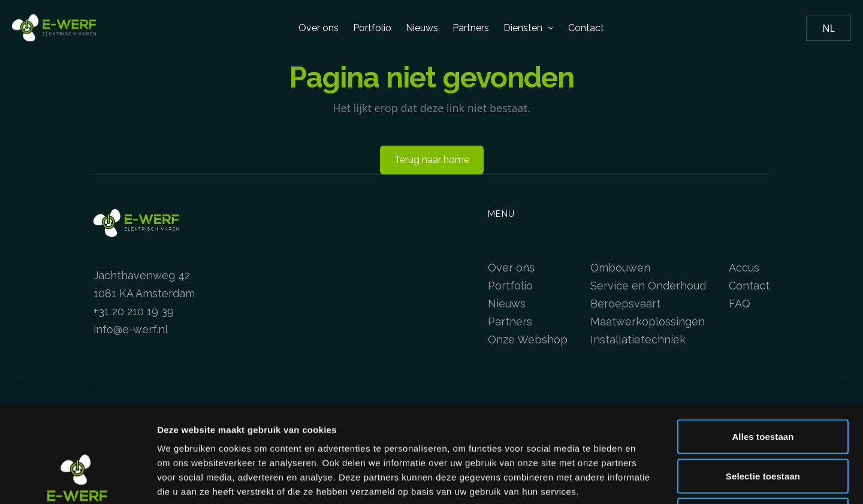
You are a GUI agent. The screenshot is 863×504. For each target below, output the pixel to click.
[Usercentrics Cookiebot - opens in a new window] (78, 481)
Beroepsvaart (625, 304)
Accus (744, 268)
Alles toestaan (763, 347)
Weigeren (763, 425)
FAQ (740, 304)
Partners (471, 28)
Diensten (529, 28)
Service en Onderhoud (648, 286)
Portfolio (372, 28)
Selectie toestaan (763, 386)
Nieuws (422, 28)
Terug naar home (432, 160)
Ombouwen (620, 268)
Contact (586, 28)
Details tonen (648, 480)
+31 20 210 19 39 (134, 311)
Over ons (319, 28)
